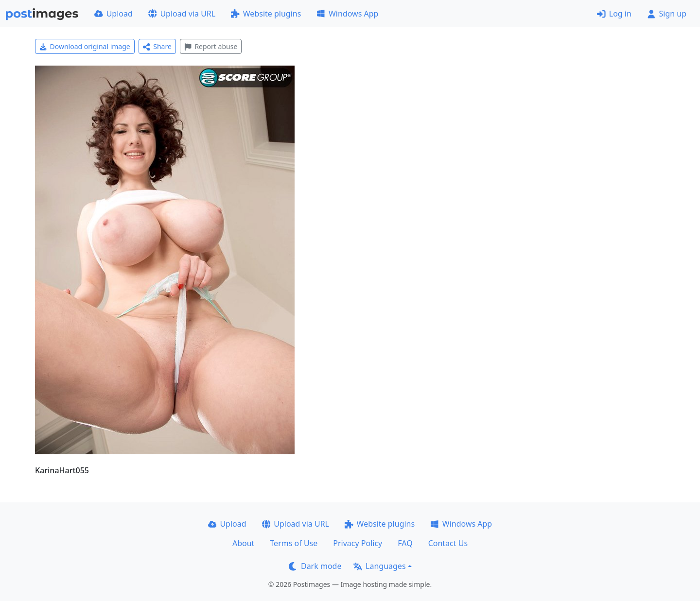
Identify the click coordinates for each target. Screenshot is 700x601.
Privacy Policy (358, 543)
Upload (114, 14)
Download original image (85, 46)
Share (157, 46)
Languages (379, 566)
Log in (614, 14)
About (243, 543)
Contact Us (448, 543)
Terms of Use (294, 543)
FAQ (405, 543)
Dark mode (315, 566)
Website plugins (266, 14)
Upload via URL (182, 14)
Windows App (347, 14)
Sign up (667, 14)
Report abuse (211, 46)
